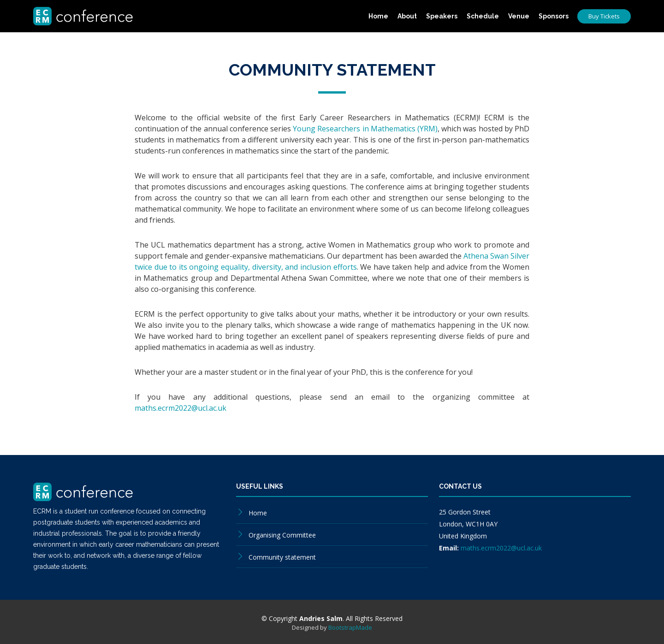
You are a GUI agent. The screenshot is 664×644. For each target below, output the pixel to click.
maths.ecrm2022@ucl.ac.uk (181, 408)
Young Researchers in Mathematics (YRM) (365, 129)
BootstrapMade (350, 627)
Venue (519, 16)
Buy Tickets (604, 16)
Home (378, 16)
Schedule (483, 16)
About (407, 16)
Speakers (442, 16)
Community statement (282, 557)
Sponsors (554, 16)
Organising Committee (282, 535)
